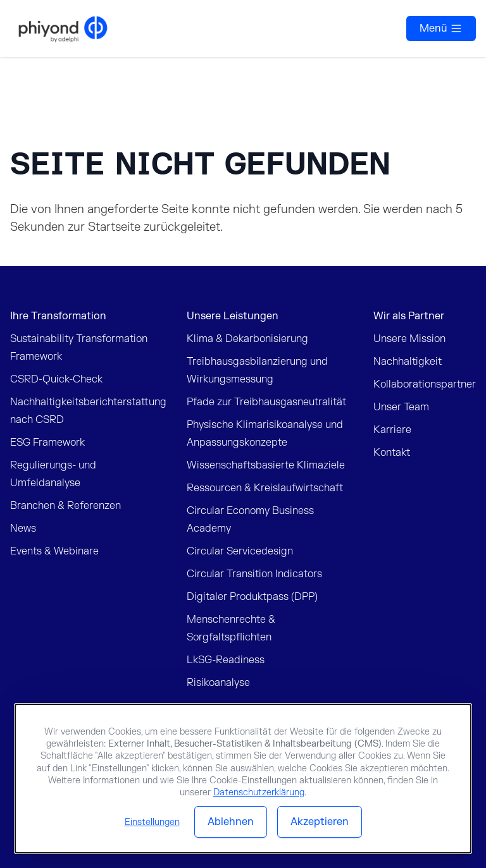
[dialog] (243, 779)
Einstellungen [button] (152, 822)
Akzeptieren (320, 822)
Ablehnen (231, 822)
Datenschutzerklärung (259, 792)
